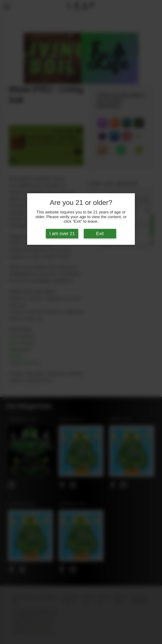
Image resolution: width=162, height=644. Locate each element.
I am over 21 (62, 234)
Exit (100, 234)
